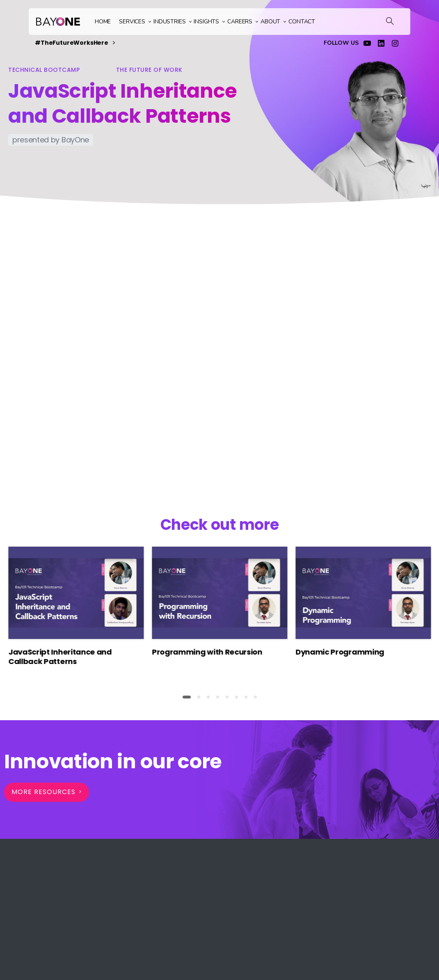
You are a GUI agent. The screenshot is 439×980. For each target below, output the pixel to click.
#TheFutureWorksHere (75, 43)
